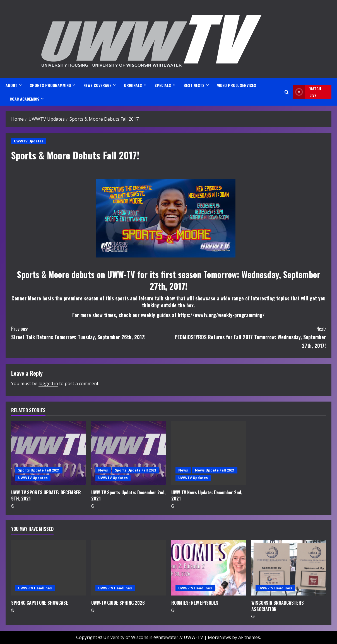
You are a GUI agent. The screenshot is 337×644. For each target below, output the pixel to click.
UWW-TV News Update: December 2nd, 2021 (207, 495)
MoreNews (219, 637)
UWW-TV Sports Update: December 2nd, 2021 (128, 495)
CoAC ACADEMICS (25, 99)
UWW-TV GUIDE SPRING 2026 (118, 603)
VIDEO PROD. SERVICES (237, 85)
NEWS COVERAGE (97, 85)
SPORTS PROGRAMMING (50, 85)
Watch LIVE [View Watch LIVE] (307, 92)
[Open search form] (287, 92)
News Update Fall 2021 (215, 470)
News (103, 470)
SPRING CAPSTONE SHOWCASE (40, 603)
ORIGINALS (133, 85)
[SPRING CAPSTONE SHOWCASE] (48, 568)
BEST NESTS (194, 85)
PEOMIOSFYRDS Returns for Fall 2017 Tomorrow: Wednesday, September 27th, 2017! (247, 337)
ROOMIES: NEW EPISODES (195, 603)
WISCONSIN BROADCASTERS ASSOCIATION (278, 606)
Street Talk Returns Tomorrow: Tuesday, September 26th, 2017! (90, 333)
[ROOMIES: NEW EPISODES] (209, 568)
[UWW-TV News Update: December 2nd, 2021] (209, 453)
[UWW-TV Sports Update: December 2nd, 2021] (128, 453)
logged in (48, 383)
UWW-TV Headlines (35, 588)
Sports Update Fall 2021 (39, 470)
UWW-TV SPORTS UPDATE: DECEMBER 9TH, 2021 (46, 495)
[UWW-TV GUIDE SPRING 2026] (128, 568)
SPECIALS (163, 85)
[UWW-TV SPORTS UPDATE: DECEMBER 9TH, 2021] (48, 453)
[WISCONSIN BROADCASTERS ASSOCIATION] (289, 568)
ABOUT (11, 85)
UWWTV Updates (29, 141)
